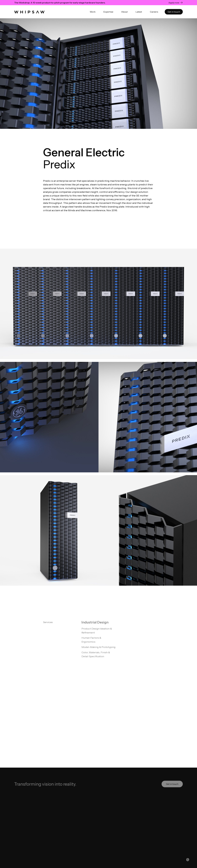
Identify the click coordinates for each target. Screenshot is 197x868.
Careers (154, 12)
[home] (29, 12)
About (124, 12)
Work (93, 12)
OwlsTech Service (99, 847)
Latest (139, 12)
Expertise (108, 12)
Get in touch (174, 12)
